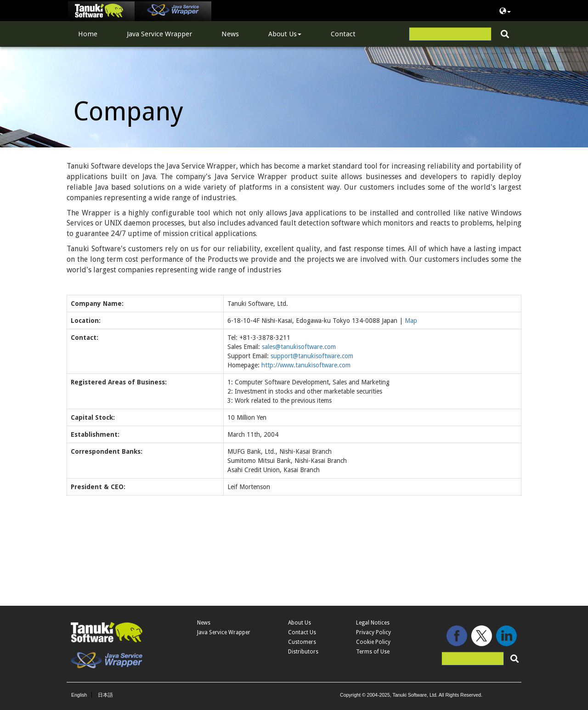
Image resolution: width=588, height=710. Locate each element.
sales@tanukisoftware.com (299, 347)
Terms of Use (373, 652)
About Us (285, 34)
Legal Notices (373, 623)
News (230, 34)
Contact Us (302, 632)
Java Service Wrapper (159, 34)
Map (411, 321)
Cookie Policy (373, 642)
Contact (343, 34)
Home (88, 34)
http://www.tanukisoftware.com (306, 365)
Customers (302, 642)
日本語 (105, 695)
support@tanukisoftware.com (312, 356)
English (79, 695)
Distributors (303, 652)
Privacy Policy (373, 632)
